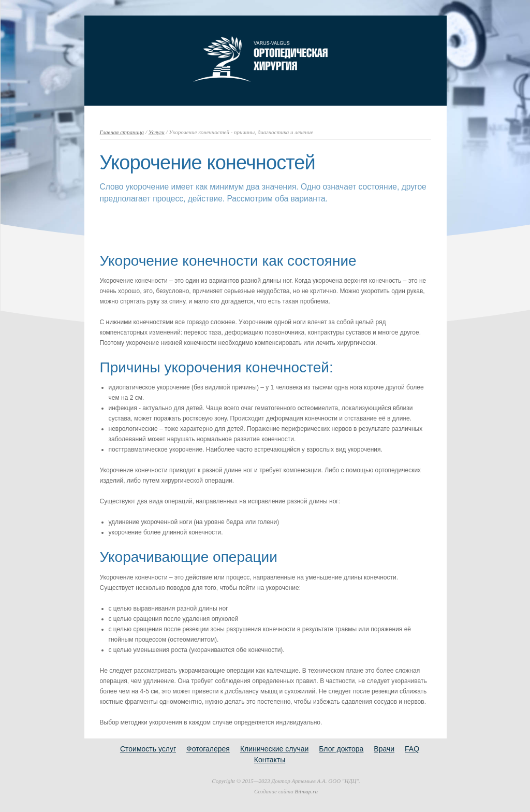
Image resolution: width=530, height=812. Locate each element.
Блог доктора (341, 749)
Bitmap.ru (306, 791)
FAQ (412, 749)
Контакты (270, 760)
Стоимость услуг (148, 749)
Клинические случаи (274, 749)
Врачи (384, 749)
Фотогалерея (208, 749)
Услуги (157, 132)
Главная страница (122, 132)
